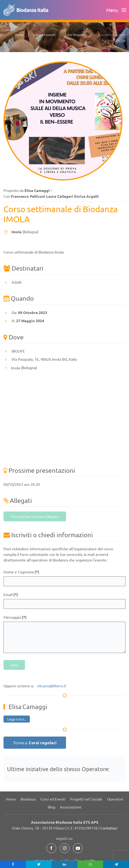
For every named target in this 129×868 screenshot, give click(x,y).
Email (11, 595)
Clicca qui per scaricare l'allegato (35, 516)
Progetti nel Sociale (86, 799)
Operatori (115, 799)
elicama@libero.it (52, 686)
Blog (52, 807)
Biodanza (28, 799)
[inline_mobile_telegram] (116, 864)
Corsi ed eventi (44, 35)
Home (19, 35)
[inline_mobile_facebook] (13, 864)
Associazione (71, 807)
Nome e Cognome (21, 572)
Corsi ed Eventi (53, 799)
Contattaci (109, 828)
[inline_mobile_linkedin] (64, 864)
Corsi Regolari (75, 35)
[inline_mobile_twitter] (39, 864)
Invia (14, 665)
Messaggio (15, 617)
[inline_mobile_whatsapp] (90, 864)
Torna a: (35, 743)
